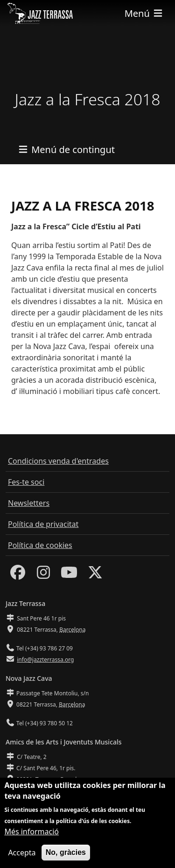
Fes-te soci (26, 482)
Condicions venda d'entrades (58, 461)
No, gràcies (66, 857)
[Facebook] (18, 575)
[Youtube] (69, 575)
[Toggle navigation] (144, 13)
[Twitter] (95, 575)
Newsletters (29, 503)
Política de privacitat (43, 524)
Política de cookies (40, 545)
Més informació (31, 836)
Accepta (22, 857)
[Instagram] (43, 575)
